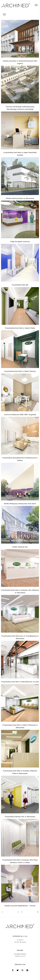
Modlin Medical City (20, 547)
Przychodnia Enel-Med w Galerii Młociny (20, 371)
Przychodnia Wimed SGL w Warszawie (20, 817)
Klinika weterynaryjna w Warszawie (20, 198)
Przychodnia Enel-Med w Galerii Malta (20, 328)
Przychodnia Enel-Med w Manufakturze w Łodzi (20, 682)
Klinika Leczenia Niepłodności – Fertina (20, 906)
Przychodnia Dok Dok (20, 285)
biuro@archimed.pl (20, 954)
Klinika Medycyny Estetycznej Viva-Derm (20, 504)
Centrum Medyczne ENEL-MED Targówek (20, 414)
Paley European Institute (20, 241)
